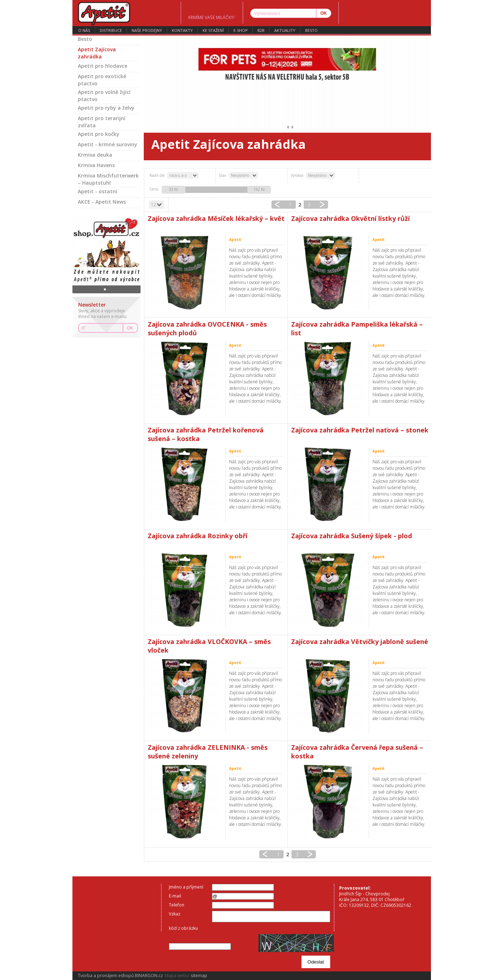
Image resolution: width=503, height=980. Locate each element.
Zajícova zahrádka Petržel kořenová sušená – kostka (206, 434)
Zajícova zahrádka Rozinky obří (198, 536)
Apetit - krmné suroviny (108, 144)
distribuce (111, 30)
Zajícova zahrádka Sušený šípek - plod (352, 536)
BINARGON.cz (149, 976)
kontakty (182, 30)
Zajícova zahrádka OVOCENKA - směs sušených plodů (207, 328)
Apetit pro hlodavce (103, 66)
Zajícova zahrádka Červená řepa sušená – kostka (357, 752)
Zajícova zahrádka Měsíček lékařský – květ (216, 218)
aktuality (285, 30)
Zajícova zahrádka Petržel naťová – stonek (360, 430)
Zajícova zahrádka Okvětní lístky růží (350, 218)
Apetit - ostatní (98, 191)
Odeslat (316, 962)
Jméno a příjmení (186, 887)
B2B (261, 30)
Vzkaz (175, 914)
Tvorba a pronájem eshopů (106, 976)
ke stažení (213, 30)
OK (130, 328)
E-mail (175, 896)
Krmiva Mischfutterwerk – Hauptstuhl (108, 179)
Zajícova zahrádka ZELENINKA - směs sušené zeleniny (208, 752)
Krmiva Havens (96, 165)
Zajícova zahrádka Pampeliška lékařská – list (357, 328)
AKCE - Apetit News (102, 202)
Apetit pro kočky (99, 134)
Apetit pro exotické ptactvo (102, 80)
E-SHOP (241, 30)
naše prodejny (147, 30)
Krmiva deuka (95, 155)
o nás (84, 30)
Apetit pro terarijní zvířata (102, 122)
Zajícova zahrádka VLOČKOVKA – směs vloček (209, 646)
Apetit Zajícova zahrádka (97, 53)
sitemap (199, 976)
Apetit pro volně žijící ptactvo (104, 96)
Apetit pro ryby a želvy (106, 108)
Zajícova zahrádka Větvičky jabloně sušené (360, 642)
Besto (311, 30)
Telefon (177, 905)
